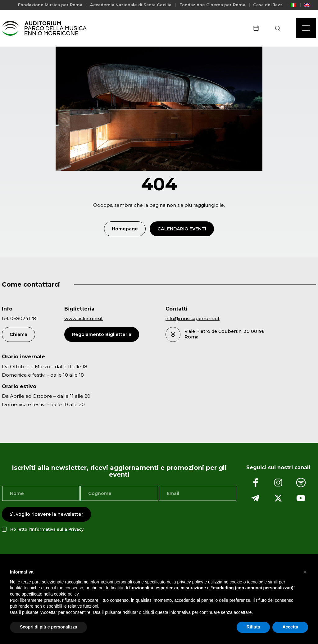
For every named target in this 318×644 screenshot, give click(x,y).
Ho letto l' (47, 530)
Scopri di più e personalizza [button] (48, 627)
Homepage (125, 229)
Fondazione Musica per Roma (50, 5)
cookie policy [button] (66, 594)
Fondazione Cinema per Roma (212, 5)
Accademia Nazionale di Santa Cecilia (131, 5)
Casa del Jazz (268, 5)
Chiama (18, 335)
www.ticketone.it (84, 320)
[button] (305, 572)
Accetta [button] (290, 627)
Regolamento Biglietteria (102, 335)
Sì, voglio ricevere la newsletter (46, 515)
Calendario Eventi (182, 229)
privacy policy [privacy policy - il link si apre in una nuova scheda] (190, 582)
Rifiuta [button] (253, 627)
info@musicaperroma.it (193, 320)
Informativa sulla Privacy (57, 530)
